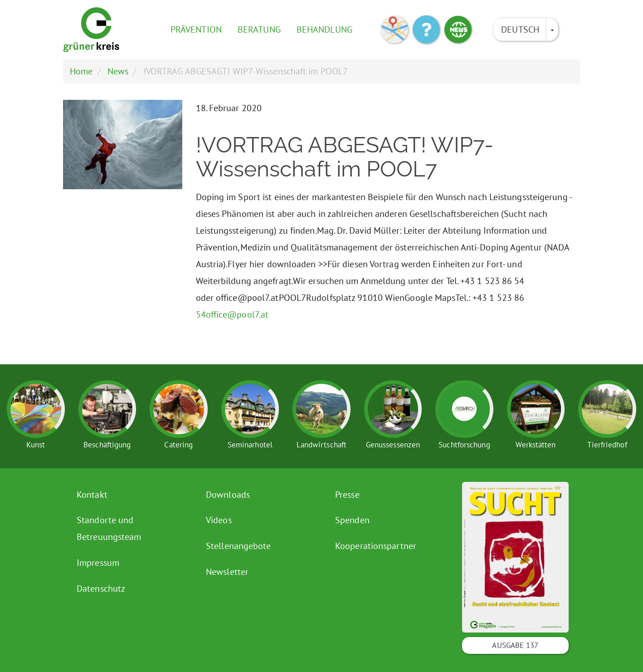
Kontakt (92, 495)
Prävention (196, 29)
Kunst (36, 445)
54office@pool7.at (232, 314)
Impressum (98, 563)
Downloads (228, 495)
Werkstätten (536, 445)
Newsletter (227, 572)
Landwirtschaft (321, 445)
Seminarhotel (250, 445)
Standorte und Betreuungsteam (109, 528)
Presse (347, 495)
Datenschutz (101, 589)
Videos (219, 520)
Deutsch (520, 29)
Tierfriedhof (607, 445)
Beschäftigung (107, 445)
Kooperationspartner (376, 546)
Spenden (352, 520)
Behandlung (324, 29)
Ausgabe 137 (515, 645)
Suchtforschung (464, 445)
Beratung (259, 29)
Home (81, 71)
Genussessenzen (393, 445)
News (118, 71)
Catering (178, 445)
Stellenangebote (239, 546)
